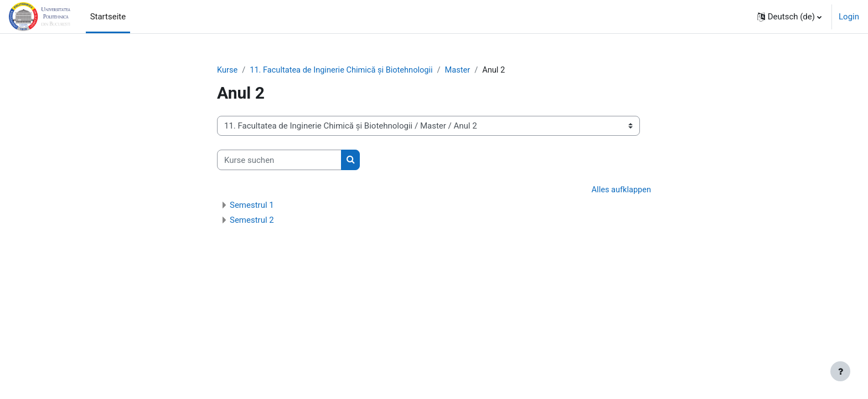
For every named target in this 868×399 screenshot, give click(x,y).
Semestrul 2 (252, 221)
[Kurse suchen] (279, 160)
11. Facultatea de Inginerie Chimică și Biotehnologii (345, 70)
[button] (789, 17)
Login (849, 17)
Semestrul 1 (252, 206)
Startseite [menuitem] (108, 17)
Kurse (228, 70)
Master (464, 70)
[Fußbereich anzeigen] (840, 371)
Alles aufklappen (620, 191)
